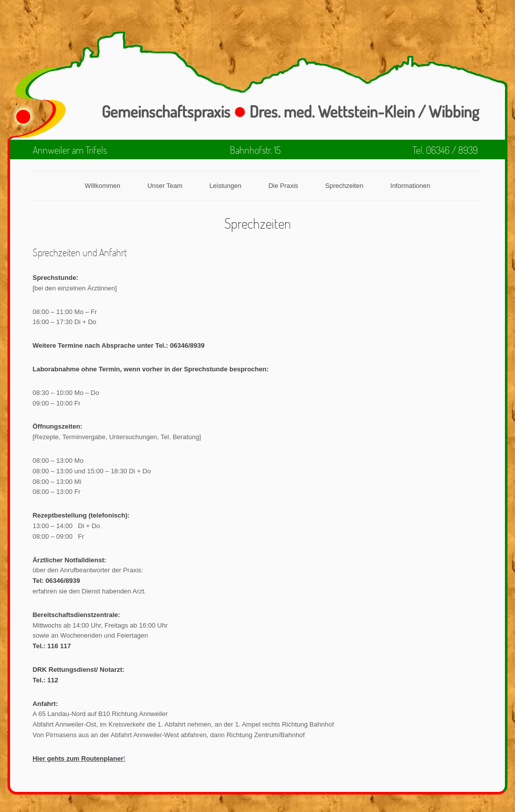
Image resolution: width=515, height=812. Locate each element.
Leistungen (225, 186)
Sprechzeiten (345, 186)
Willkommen (102, 186)
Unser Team (165, 186)
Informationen (410, 186)
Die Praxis (283, 186)
